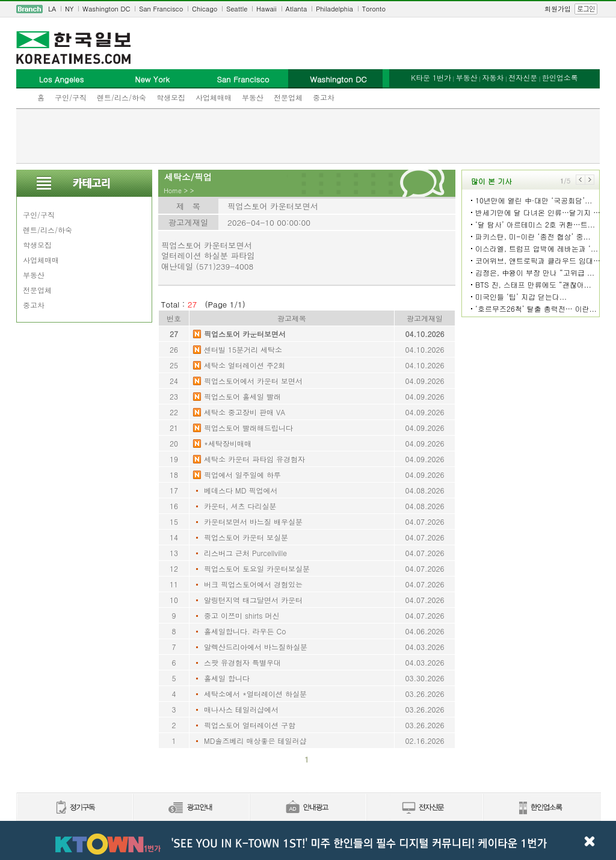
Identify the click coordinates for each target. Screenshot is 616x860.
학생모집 (171, 97)
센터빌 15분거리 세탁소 (243, 349)
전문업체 (288, 97)
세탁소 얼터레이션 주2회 (245, 365)
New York (152, 79)
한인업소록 (560, 77)
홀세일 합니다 (227, 678)
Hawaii (266, 9)
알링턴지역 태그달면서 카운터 (253, 600)
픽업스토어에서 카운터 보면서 (253, 381)
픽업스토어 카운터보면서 (245, 334)
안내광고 (307, 808)
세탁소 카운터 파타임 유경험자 (254, 459)
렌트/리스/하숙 (122, 97)
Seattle (237, 9)
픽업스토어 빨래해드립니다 (248, 428)
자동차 (493, 77)
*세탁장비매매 (228, 443)
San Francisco (161, 9)
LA (52, 9)
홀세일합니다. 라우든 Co (245, 631)
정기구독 (74, 808)
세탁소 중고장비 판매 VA (245, 412)
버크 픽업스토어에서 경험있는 (253, 584)
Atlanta (297, 9)
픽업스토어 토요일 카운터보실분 (257, 568)
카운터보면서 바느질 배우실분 (253, 521)
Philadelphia (334, 9)
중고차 (324, 97)
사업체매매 (214, 97)
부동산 (253, 97)
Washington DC (106, 9)
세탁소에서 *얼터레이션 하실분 (255, 694)
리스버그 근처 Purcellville (245, 553)
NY (69, 9)
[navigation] (308, 9)
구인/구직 (71, 97)
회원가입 (558, 9)
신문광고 (191, 808)
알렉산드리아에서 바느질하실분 (256, 647)
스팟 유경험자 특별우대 (242, 662)
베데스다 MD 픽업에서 (241, 490)
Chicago (205, 9)
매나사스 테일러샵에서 (241, 709)
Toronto (374, 9)
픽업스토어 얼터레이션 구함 (250, 725)
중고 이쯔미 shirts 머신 (242, 615)
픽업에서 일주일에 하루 (242, 475)
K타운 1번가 (431, 77)
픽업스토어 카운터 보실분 (246, 537)
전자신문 (523, 77)
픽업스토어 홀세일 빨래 (242, 396)
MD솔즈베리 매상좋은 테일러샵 (255, 741)
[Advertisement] (308, 136)
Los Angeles (61, 79)
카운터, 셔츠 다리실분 (240, 506)
